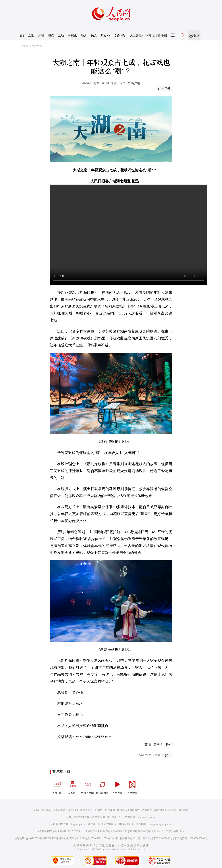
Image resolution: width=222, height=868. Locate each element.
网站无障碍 (153, 35)
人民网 (24, 46)
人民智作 (132, 786)
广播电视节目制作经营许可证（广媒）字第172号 (158, 831)
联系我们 (184, 810)
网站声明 (147, 810)
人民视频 (117, 786)
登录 (196, 35)
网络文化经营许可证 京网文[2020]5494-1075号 (84, 838)
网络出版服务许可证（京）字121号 (132, 838)
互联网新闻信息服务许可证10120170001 (59, 831)
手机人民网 (87, 786)
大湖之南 (37, 46)
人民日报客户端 (130, 83)
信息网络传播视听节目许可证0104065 (35, 838)
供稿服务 (122, 810)
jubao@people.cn (146, 817)
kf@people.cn (78, 824)
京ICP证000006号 (163, 838)
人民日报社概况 (42, 810)
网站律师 (159, 810)
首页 (23, 35)
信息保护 (172, 810)
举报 (164, 35)
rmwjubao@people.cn (160, 824)
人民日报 (57, 786)
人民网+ (72, 786)
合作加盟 (110, 810)
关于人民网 (59, 810)
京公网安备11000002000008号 (191, 838)
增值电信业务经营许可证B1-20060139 (106, 831)
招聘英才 (85, 810)
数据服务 (135, 810)
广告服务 (98, 810)
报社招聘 (73, 810)
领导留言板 (102, 786)
